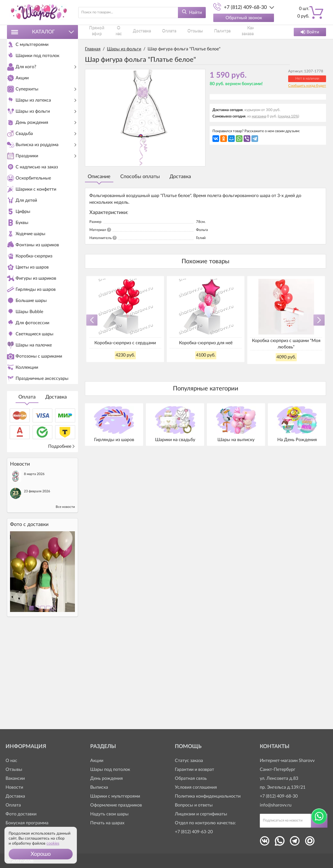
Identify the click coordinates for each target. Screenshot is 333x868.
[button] (41, 854)
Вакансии (15, 778)
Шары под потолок (110, 769)
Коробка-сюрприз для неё (206, 343)
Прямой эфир (96, 32)
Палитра (184, 32)
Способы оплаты (140, 177)
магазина (259, 116)
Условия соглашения (196, 787)
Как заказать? (207, 32)
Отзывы (166, 32)
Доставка (56, 492)
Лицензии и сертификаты (201, 814)
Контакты (230, 32)
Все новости (65, 602)
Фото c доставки (29, 619)
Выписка (99, 787)
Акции (97, 761)
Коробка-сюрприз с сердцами (125, 343)
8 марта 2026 (34, 569)
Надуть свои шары (109, 814)
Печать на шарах (107, 823)
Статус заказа (189, 761)
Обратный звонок (244, 18)
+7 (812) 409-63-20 (194, 832)
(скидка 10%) (288, 116)
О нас (115, 32)
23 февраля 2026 (37, 586)
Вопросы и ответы (194, 805)
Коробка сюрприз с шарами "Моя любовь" (286, 344)
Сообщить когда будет (307, 86)
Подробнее (62, 541)
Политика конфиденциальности (208, 796)
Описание (99, 177)
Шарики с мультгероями (115, 796)
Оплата (27, 492)
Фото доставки (21, 814)
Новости (14, 787)
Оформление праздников (116, 805)
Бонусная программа (27, 823)
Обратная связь (191, 778)
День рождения (106, 778)
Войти (310, 32)
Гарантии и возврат (194, 769)
